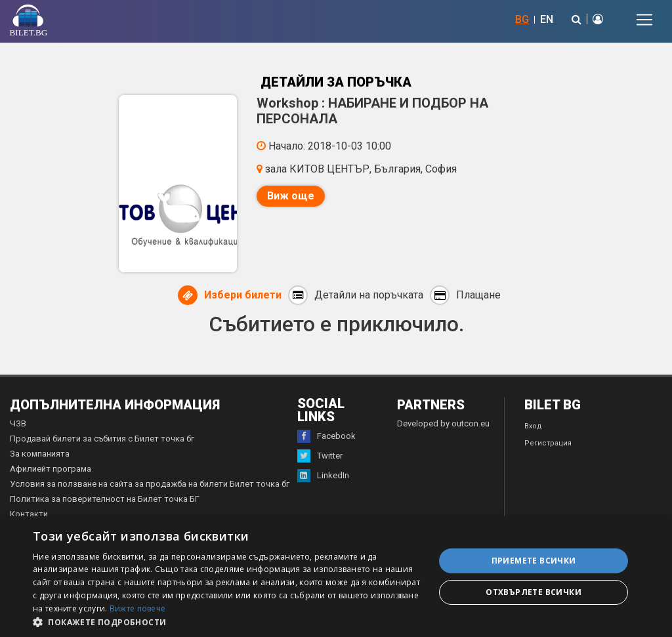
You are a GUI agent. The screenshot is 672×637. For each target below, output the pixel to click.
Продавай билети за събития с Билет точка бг (102, 439)
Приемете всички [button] (534, 561)
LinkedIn (323, 476)
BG (522, 19)
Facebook (326, 436)
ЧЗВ (18, 423)
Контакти (29, 514)
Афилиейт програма (51, 469)
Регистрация (548, 443)
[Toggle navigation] (644, 20)
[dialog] (336, 577)
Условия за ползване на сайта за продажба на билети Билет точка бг (150, 484)
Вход (533, 426)
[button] (228, 621)
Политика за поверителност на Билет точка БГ (105, 499)
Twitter (320, 456)
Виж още (291, 196)
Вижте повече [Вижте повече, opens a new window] (138, 608)
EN (547, 19)
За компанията (40, 454)
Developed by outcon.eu (443, 423)
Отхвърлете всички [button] (534, 592)
